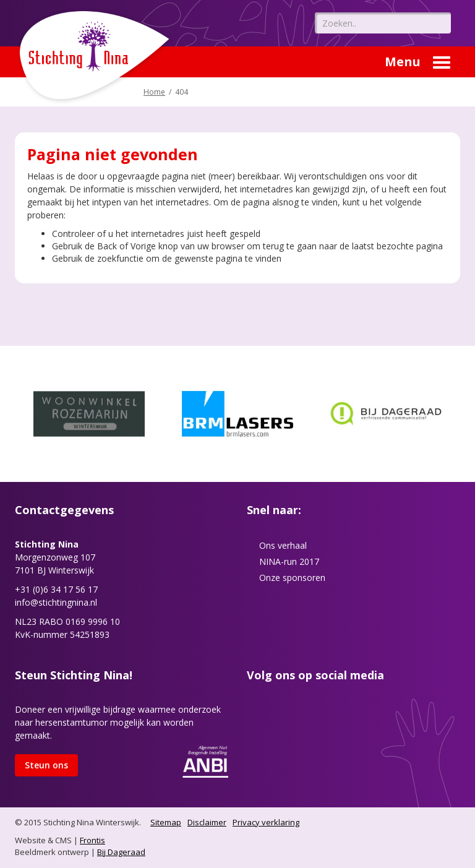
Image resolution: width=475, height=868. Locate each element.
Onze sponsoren (292, 578)
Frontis (92, 840)
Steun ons (46, 765)
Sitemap (166, 822)
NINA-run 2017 (289, 561)
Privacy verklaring (266, 822)
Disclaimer (207, 822)
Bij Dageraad (121, 852)
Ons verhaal (283, 545)
